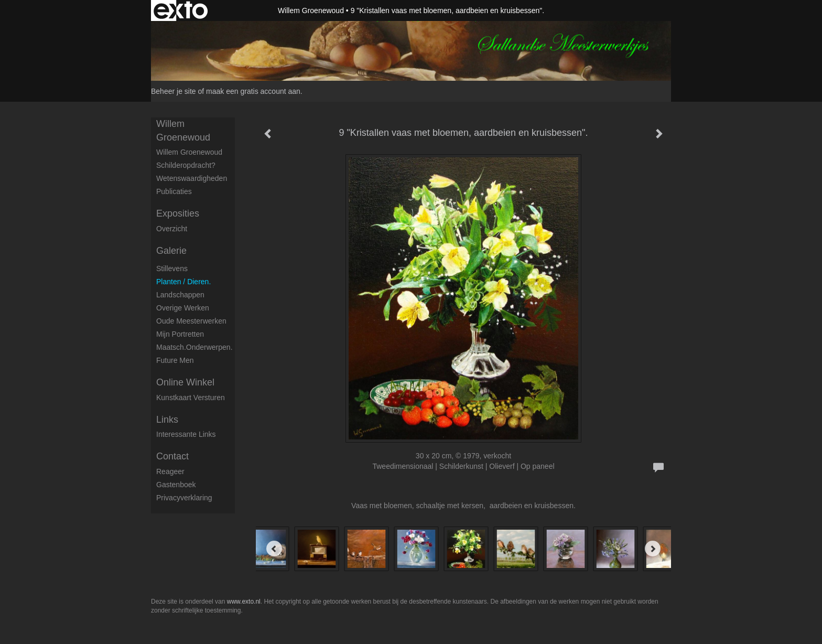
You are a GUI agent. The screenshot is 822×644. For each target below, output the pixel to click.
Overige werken (183, 308)
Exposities (178, 213)
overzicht (172, 229)
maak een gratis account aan (253, 91)
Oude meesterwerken (191, 321)
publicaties (174, 191)
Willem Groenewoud (311, 10)
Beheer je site (174, 91)
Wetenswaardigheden (192, 178)
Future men (175, 360)
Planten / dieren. (183, 282)
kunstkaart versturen (191, 398)
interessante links (186, 434)
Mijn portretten (180, 334)
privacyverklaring (184, 498)
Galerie (171, 251)
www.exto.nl (244, 602)
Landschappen (180, 295)
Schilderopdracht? (186, 165)
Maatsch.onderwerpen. (194, 347)
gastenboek (176, 485)
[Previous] (274, 549)
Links (167, 420)
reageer (170, 471)
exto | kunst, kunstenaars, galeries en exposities (181, 10)
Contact (172, 456)
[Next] (653, 549)
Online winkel (185, 382)
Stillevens (172, 269)
